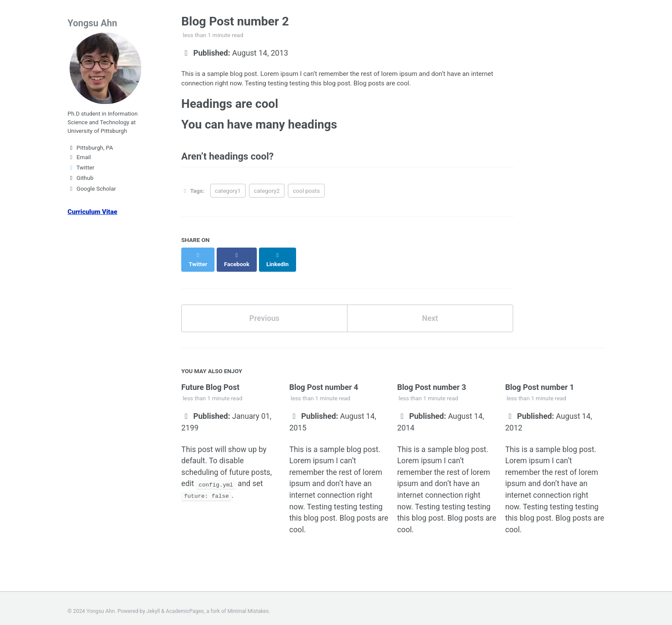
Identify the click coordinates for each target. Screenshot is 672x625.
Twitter (81, 170)
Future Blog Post (210, 380)
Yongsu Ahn (93, 23)
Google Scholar (92, 191)
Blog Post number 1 (539, 380)
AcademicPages (185, 606)
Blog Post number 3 (432, 380)
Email (79, 159)
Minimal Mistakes (249, 606)
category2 (267, 192)
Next (430, 311)
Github (81, 180)
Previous (264, 311)
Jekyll (153, 606)
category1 (228, 192)
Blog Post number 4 (324, 380)
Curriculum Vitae (93, 214)
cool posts (306, 192)
